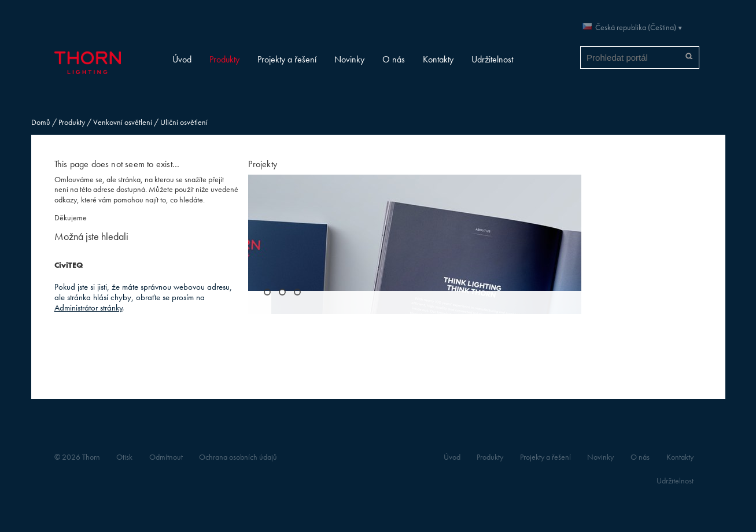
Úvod (182, 59)
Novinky (349, 59)
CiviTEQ (69, 265)
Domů (41, 122)
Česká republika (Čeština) (636, 27)
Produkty (224, 59)
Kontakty (438, 59)
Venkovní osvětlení (123, 122)
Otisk (124, 457)
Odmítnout (166, 457)
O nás (394, 59)
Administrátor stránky (88, 307)
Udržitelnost (492, 59)
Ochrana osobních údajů (238, 457)
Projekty (263, 164)
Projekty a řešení (287, 59)
